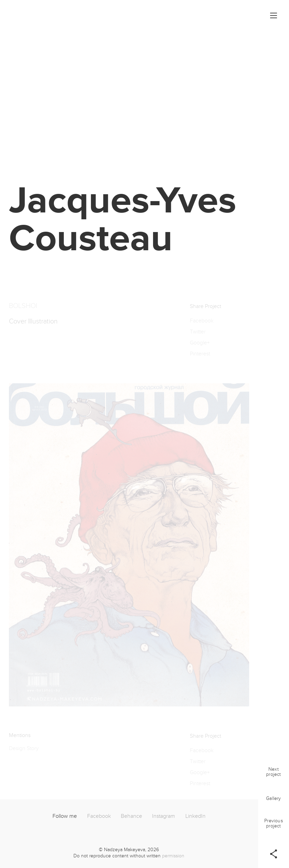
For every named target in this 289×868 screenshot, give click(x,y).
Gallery (273, 798)
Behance (131, 816)
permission (173, 856)
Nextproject (273, 772)
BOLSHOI (23, 308)
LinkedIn (195, 816)
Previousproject (274, 823)
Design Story (24, 751)
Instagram (164, 816)
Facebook (99, 816)
